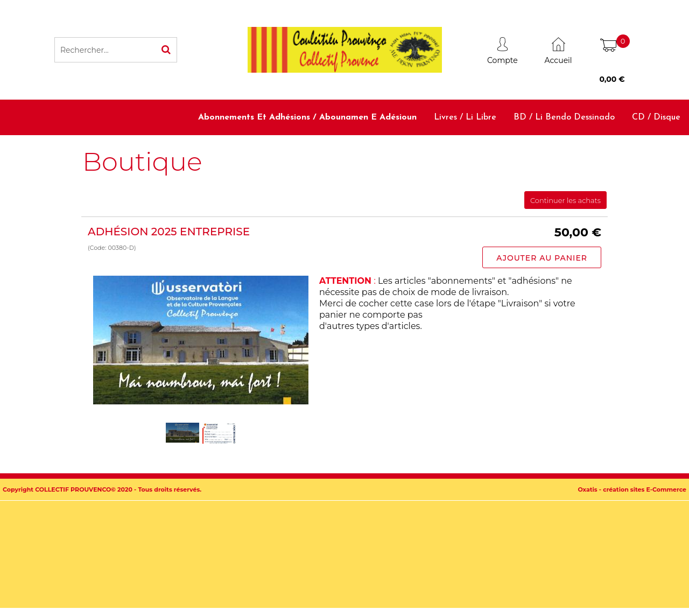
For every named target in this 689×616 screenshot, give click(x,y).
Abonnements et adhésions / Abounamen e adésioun (307, 117)
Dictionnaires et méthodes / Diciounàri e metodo (480, 152)
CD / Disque (656, 117)
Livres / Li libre (465, 117)
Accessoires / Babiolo (639, 152)
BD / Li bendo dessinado (564, 117)
